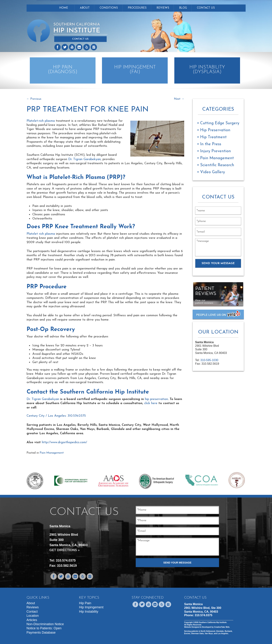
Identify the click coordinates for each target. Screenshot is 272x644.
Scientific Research (217, 165)
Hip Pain (85, 603)
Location (33, 616)
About (85, 8)
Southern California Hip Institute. (213, 622)
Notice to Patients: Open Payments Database (44, 630)
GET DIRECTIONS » (65, 550)
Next (179, 99)
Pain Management (52, 453)
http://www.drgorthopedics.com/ (64, 442)
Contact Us (80, 39)
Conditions (109, 8)
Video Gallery (213, 172)
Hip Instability (89, 612)
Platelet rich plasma (41, 234)
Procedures (137, 8)
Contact (32, 612)
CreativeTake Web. (222, 627)
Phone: (198, 615)
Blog (183, 8)
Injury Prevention (216, 151)
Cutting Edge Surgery (220, 123)
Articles (32, 620)
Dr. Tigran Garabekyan (84, 159)
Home (64, 8)
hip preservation (156, 399)
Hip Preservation (215, 130)
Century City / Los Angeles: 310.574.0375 (56, 416)
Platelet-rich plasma (41, 121)
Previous (34, 99)
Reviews (163, 8)
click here (151, 403)
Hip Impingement (91, 607)
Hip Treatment (213, 137)
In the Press (211, 144)
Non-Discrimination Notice (45, 624)
